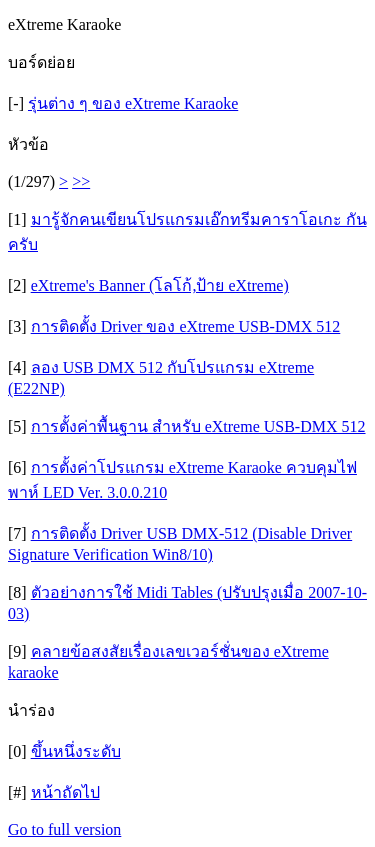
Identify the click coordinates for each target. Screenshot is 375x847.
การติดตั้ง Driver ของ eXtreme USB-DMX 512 (186, 326)
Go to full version (64, 829)
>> (81, 181)
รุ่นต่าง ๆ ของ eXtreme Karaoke (133, 103)
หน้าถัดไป (65, 792)
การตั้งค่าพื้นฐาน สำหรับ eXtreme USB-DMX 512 (198, 426)
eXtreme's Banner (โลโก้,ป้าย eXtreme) (160, 285)
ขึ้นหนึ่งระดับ (76, 751)
